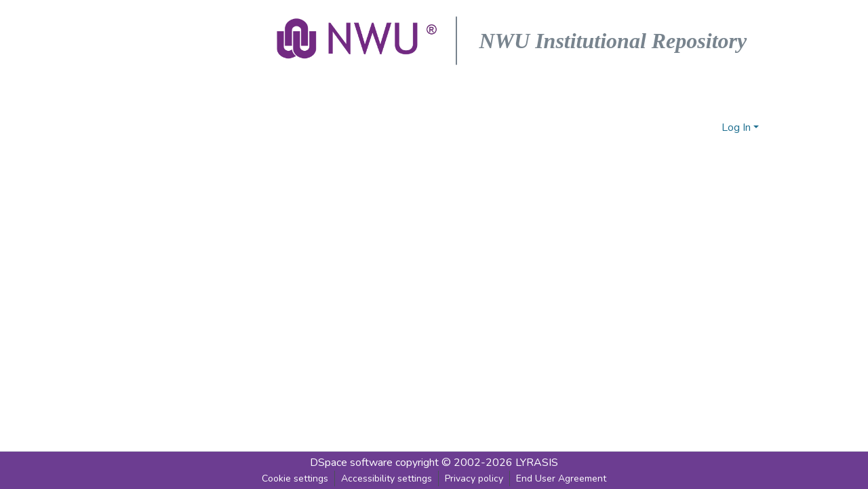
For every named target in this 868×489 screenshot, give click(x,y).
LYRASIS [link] (537, 463)
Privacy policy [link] (474, 478)
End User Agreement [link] (561, 478)
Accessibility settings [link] (387, 478)
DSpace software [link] (351, 463)
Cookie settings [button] (295, 478)
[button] (358, 41)
